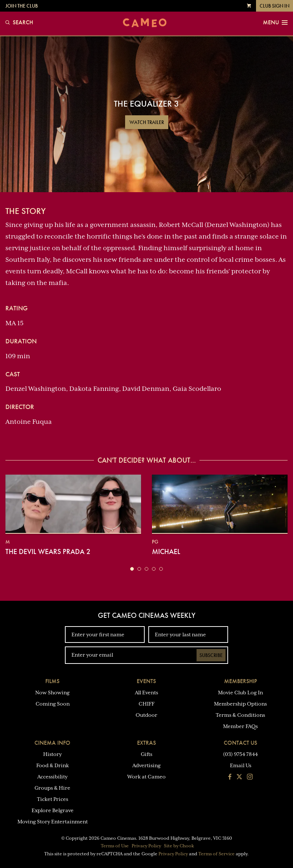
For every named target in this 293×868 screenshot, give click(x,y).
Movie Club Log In (240, 693)
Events (146, 681)
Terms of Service (216, 854)
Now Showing (52, 693)
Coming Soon (53, 704)
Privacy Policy (146, 846)
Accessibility (52, 777)
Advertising (146, 765)
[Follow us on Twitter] (239, 777)
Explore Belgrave (53, 810)
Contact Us (240, 743)
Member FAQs (240, 726)
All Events (146, 693)
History (52, 754)
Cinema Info (52, 743)
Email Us (241, 765)
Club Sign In (275, 6)
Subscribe (211, 655)
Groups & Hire (52, 788)
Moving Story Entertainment (53, 822)
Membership (241, 681)
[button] (132, 569)
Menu (275, 22)
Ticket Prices (53, 799)
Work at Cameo (146, 777)
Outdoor (146, 715)
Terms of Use (115, 846)
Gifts (146, 754)
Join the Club (22, 6)
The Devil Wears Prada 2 (48, 551)
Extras (146, 743)
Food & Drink (53, 765)
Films (52, 681)
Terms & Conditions (240, 715)
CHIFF (146, 704)
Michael (166, 551)
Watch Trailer (147, 122)
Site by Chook (179, 846)
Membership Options (240, 704)
